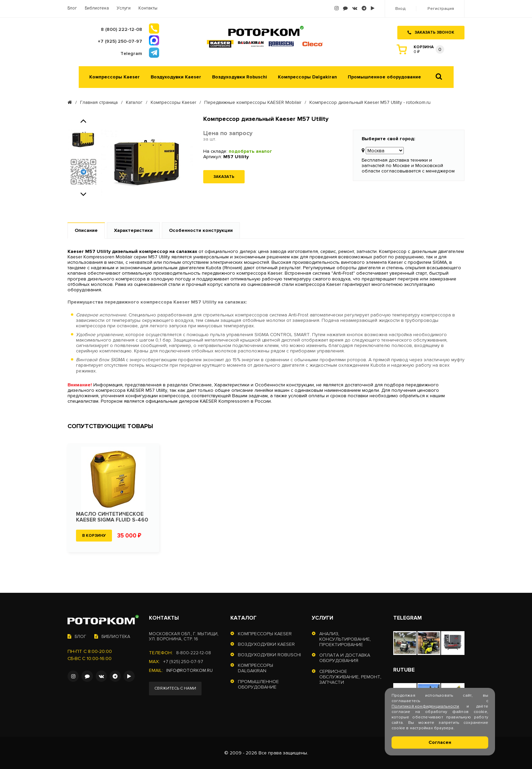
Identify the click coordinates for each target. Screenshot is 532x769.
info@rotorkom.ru (190, 670)
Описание (86, 230)
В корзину (94, 535)
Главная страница (100, 102)
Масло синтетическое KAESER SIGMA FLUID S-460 (112, 517)
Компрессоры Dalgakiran (307, 77)
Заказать (224, 176)
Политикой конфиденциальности (425, 706)
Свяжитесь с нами (177, 689)
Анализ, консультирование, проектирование (345, 639)
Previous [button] (83, 120)
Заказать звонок (431, 30)
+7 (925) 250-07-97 (184, 661)
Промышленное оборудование (384, 77)
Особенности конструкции (201, 230)
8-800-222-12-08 (194, 652)
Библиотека (97, 8)
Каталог (137, 102)
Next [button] (83, 193)
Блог (72, 8)
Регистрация (441, 9)
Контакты (148, 8)
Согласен (440, 742)
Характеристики (133, 230)
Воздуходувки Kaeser (176, 77)
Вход (401, 9)
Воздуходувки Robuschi (240, 77)
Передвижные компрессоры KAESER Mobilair (259, 102)
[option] (83, 139)
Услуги (124, 8)
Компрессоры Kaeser (115, 77)
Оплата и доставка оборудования (345, 658)
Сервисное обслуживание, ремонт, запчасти (350, 677)
